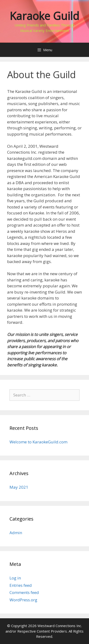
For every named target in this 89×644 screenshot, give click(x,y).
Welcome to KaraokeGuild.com (38, 442)
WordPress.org (23, 600)
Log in (15, 578)
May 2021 (19, 487)
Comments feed (24, 592)
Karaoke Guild (44, 16)
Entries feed (21, 585)
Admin (16, 533)
